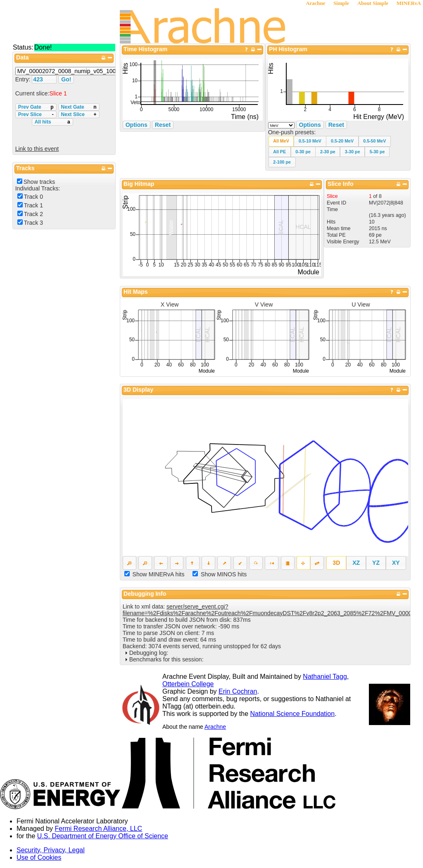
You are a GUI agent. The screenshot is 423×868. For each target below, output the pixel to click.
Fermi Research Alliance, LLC (99, 829)
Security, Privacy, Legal (51, 850)
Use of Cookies (39, 857)
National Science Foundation (293, 714)
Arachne (315, 3)
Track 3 (33, 223)
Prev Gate (36, 107)
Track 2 (33, 214)
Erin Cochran (238, 691)
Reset (336, 125)
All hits (52, 122)
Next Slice (79, 114)
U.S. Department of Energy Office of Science (103, 836)
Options (310, 125)
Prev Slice (36, 114)
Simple (341, 3)
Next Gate (79, 107)
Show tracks (39, 182)
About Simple (373, 3)
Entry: (24, 79)
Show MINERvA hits (159, 574)
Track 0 (33, 197)
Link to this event (37, 149)
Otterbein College (188, 684)
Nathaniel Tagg (325, 677)
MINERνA (409, 3)
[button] (281, 141)
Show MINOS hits (224, 574)
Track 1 (33, 205)
